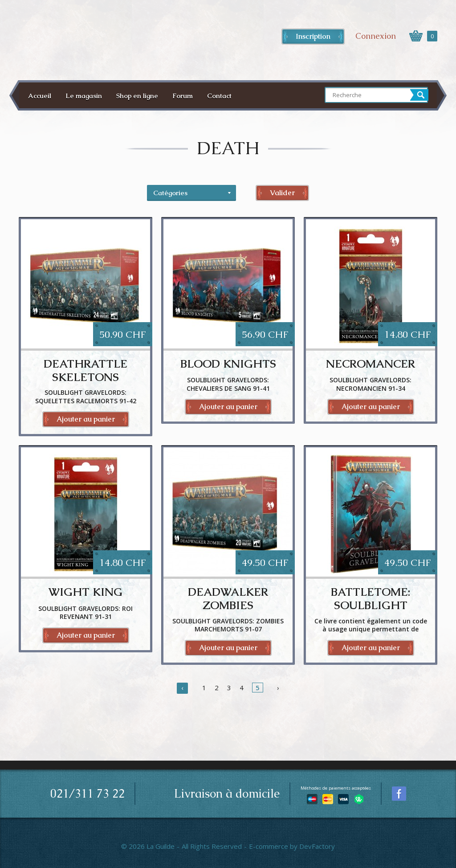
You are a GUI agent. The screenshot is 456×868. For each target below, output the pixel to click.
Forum (183, 96)
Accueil (40, 96)
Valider (282, 193)
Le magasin (84, 96)
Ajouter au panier (86, 419)
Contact (219, 96)
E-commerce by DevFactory (292, 846)
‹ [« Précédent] (182, 688)
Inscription (313, 36)
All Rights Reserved (212, 846)
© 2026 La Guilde (148, 846)
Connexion (376, 36)
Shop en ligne (137, 96)
